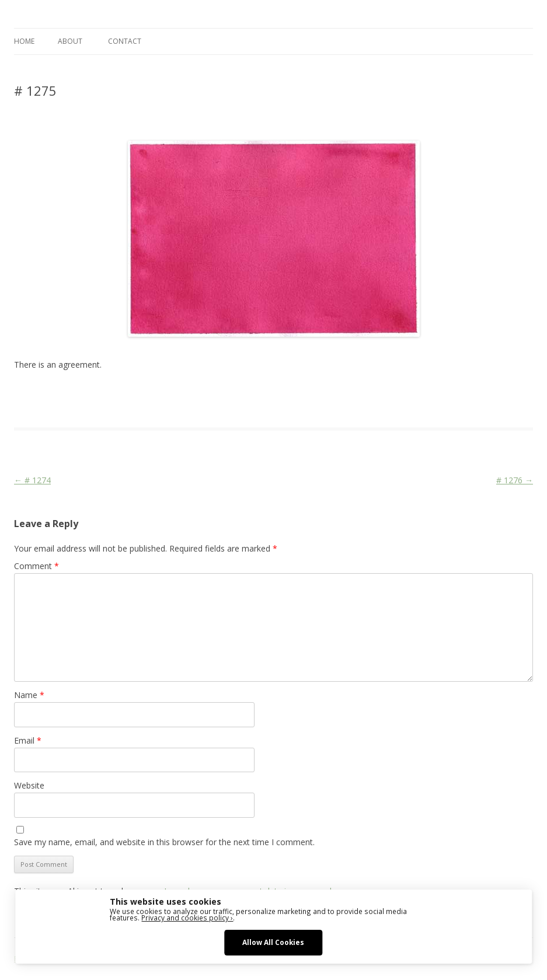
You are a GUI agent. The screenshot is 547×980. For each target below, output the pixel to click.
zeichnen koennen (493, 393)
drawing (240, 393)
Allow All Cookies (273, 942)
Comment (36, 566)
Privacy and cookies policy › (187, 918)
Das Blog (118, 393)
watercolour (435, 393)
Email (28, 740)
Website (29, 785)
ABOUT (70, 41)
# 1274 (32, 480)
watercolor (391, 393)
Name (29, 695)
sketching (351, 393)
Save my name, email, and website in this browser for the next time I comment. (164, 842)
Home (24, 41)
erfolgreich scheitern (294, 393)
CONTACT (125, 41)
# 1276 (515, 480)
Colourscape (199, 393)
